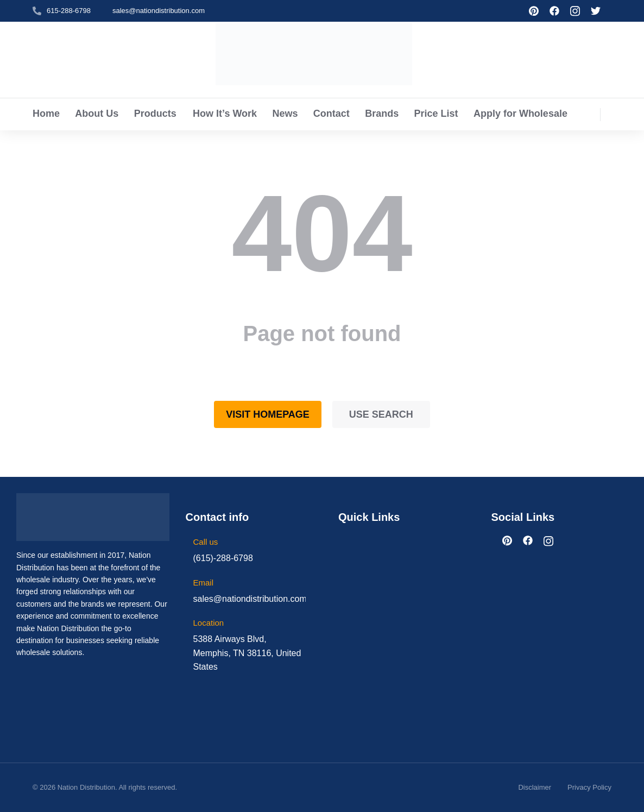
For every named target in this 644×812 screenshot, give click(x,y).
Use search (381, 414)
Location (209, 623)
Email (204, 583)
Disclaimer (535, 787)
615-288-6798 (69, 11)
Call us (206, 542)
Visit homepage (268, 414)
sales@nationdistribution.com (159, 11)
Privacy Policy (589, 787)
